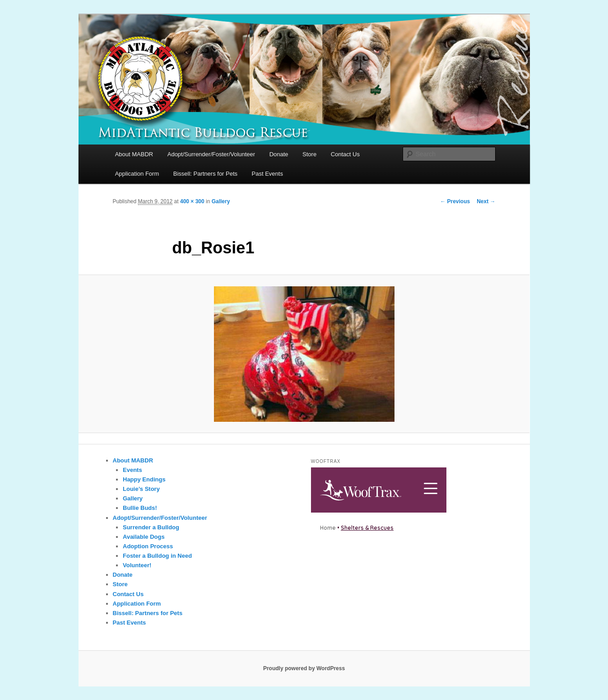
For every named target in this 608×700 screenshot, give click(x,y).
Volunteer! (137, 565)
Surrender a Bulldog (151, 527)
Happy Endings (144, 479)
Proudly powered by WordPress (304, 668)
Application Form (137, 174)
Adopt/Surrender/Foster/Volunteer (211, 154)
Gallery (221, 201)
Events (132, 470)
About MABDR (134, 154)
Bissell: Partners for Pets (205, 174)
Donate (279, 154)
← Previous (455, 201)
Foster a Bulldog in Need (157, 556)
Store (309, 154)
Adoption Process (148, 546)
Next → (486, 201)
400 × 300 (192, 201)
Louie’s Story (141, 489)
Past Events (267, 174)
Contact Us (345, 154)
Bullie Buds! (140, 508)
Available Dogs (144, 537)
